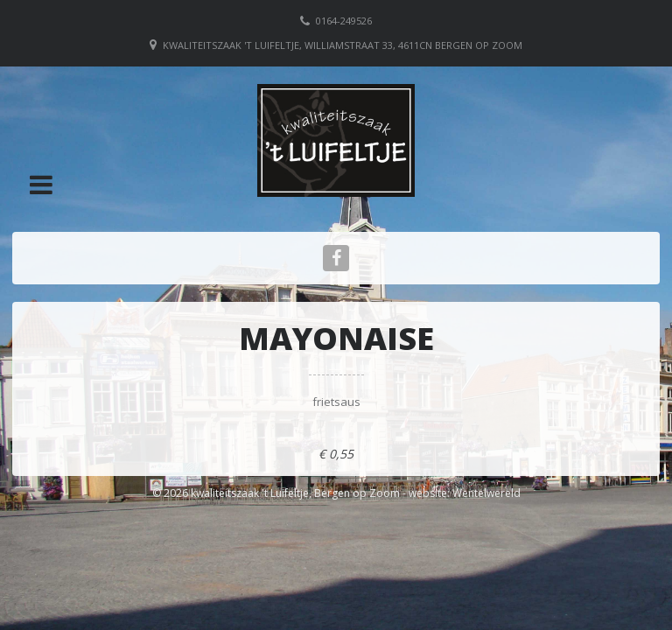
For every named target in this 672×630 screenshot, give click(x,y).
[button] (41, 185)
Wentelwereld (486, 493)
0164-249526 (344, 21)
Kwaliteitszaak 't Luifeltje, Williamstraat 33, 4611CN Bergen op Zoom (343, 45)
